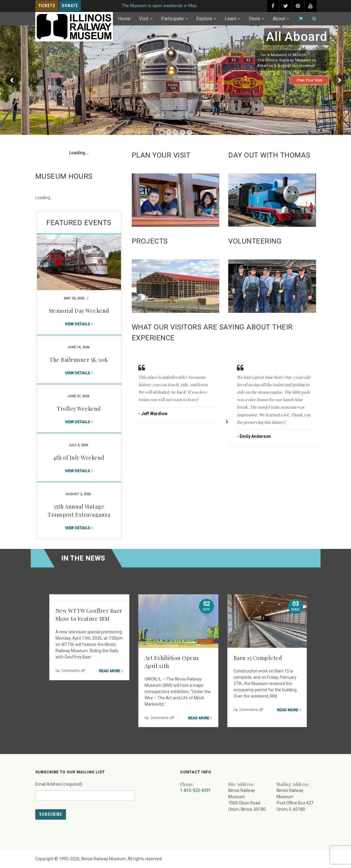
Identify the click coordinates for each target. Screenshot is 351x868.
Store (255, 19)
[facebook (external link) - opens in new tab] (273, 6)
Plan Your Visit (309, 80)
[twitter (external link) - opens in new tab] (286, 6)
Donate (70, 6)
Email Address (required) (85, 789)
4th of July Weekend (79, 458)
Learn (230, 19)
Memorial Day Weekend (79, 311)
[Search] (312, 19)
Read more (109, 671)
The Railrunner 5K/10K (79, 360)
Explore (204, 19)
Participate (172, 19)
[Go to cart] (298, 19)
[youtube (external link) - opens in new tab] (311, 6)
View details (77, 324)
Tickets (47, 6)
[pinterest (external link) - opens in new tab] (298, 6)
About (279, 19)
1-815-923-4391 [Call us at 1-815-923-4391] (196, 790)
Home (124, 19)
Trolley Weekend (79, 409)
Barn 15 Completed (258, 658)
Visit (144, 19)
